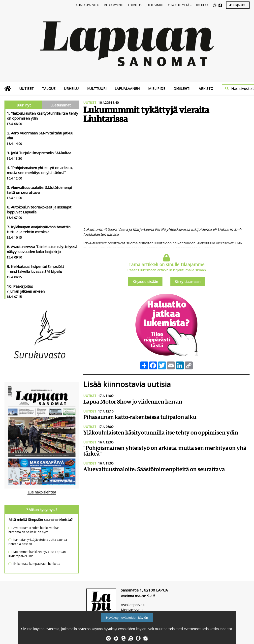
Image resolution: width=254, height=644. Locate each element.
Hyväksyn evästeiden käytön (127, 618)
